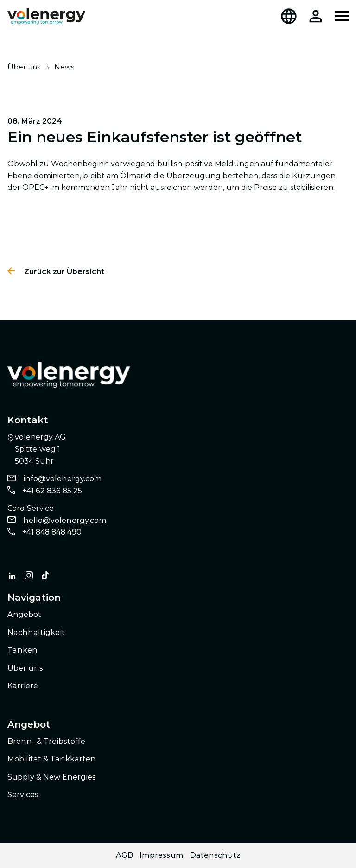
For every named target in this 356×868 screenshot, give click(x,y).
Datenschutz (215, 855)
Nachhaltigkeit (36, 632)
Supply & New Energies (52, 777)
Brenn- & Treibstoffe (46, 741)
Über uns (24, 67)
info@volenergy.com (63, 479)
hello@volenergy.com (65, 520)
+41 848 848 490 (52, 532)
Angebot (24, 614)
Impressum (162, 855)
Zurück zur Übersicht (63, 272)
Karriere (23, 686)
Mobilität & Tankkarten (52, 759)
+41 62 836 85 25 (52, 491)
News (64, 67)
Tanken (22, 650)
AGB (124, 855)
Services (23, 795)
